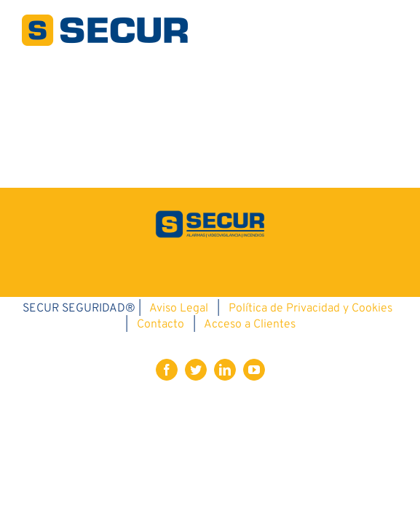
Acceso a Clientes (250, 437)
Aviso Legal (179, 421)
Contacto (161, 437)
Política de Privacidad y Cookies (310, 421)
